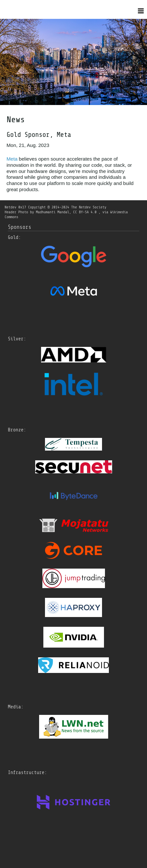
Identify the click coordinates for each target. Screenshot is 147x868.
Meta (12, 159)
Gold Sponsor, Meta (39, 135)
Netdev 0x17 (15, 207)
